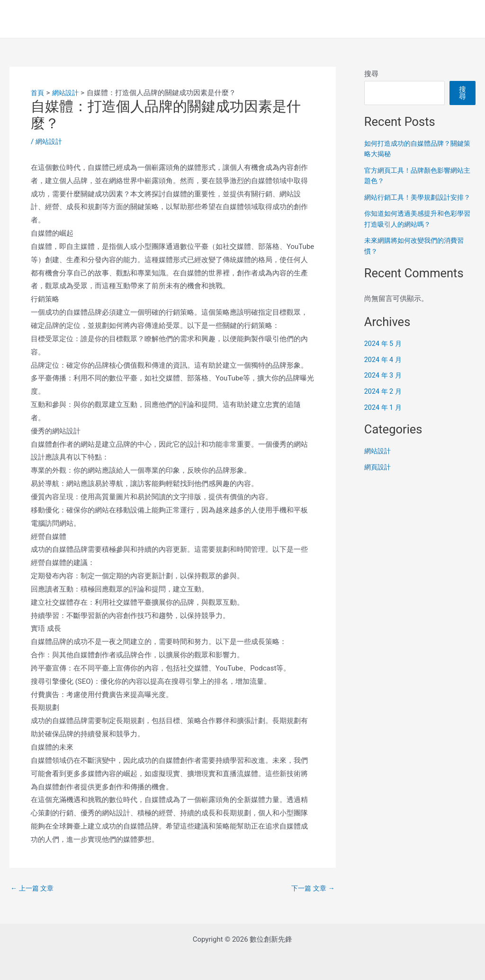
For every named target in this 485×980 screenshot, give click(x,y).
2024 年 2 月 (384, 402)
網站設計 (50, 141)
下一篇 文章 (311, 888)
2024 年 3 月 (384, 386)
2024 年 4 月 (384, 370)
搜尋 (371, 74)
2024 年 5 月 (384, 354)
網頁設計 (378, 477)
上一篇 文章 (33, 888)
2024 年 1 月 (384, 418)
